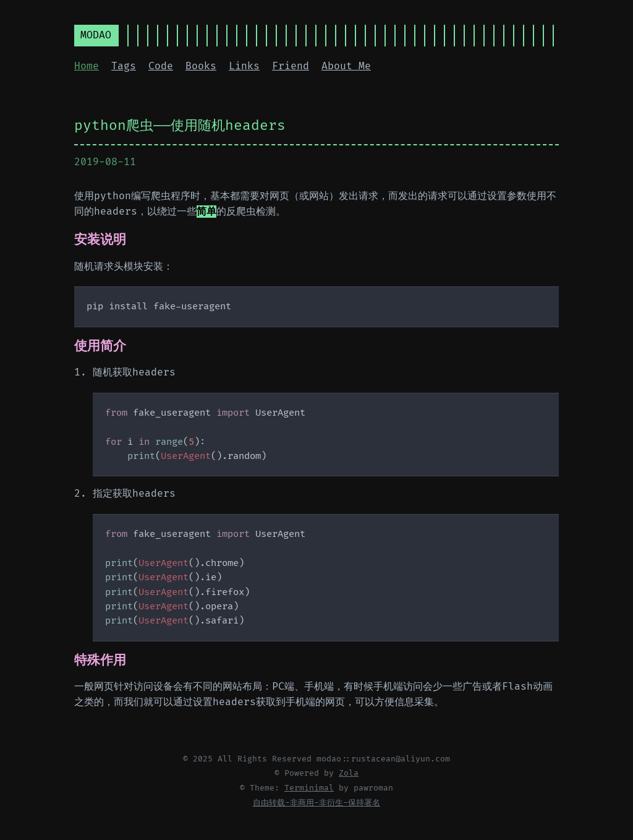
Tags (124, 66)
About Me (346, 66)
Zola (349, 773)
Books (201, 66)
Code (161, 66)
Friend (291, 66)
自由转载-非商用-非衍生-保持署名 (316, 803)
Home (87, 66)
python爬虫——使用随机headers (180, 126)
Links (244, 66)
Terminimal (309, 788)
